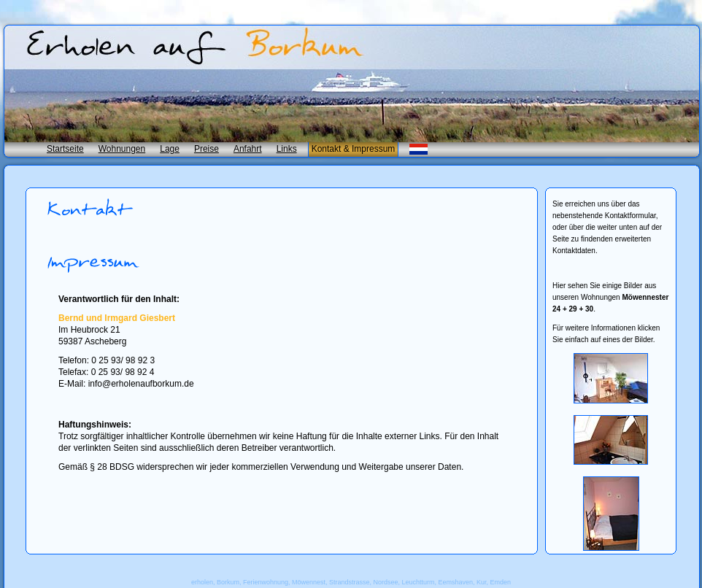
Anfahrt (248, 149)
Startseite (65, 149)
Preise (207, 149)
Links (287, 149)
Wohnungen (122, 149)
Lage (170, 149)
